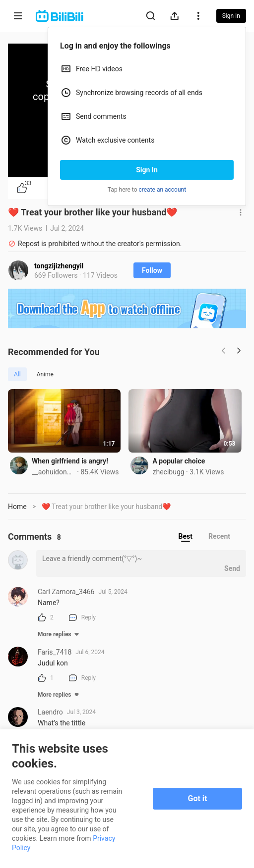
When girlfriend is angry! (70, 462)
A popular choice (181, 462)
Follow (152, 270)
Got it (198, 798)
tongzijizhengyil (59, 266)
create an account (163, 190)
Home (17, 508)
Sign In (147, 170)
